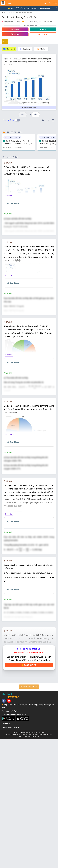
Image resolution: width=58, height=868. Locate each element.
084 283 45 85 (13, 840)
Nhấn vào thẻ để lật (29, 108)
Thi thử (41, 49)
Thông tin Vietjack (10, 857)
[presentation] (15, 247)
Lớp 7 (3, 13)
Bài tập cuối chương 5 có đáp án (23, 13)
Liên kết (6, 853)
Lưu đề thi (43, 34)
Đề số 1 (5, 41)
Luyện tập (25, 49)
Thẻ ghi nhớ (9, 49)
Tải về (43, 29)
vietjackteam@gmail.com (16, 843)
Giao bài (15, 34)
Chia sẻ (15, 29)
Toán (9, 13)
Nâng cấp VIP (29, 794)
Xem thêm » (9, 196)
